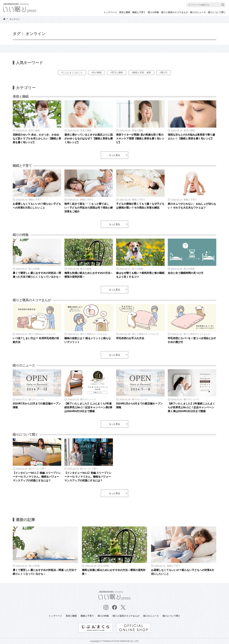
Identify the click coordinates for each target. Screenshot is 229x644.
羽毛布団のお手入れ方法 (130, 338)
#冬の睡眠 (97, 72)
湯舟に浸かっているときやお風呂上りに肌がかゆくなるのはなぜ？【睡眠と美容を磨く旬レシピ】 (89, 139)
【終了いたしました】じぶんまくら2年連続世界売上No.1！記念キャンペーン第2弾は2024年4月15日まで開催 (88, 407)
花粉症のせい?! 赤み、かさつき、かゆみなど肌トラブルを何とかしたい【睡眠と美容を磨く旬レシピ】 (37, 139)
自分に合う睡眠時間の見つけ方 (186, 273)
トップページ (110, 12)
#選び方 (164, 72)
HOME (4, 19)
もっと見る (114, 155)
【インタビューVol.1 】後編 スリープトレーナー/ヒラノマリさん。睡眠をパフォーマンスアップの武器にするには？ (37, 477)
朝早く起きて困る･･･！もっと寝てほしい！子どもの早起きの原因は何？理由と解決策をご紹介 (89, 208)
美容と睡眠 (125, 12)
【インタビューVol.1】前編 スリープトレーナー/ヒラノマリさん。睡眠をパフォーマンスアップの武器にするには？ (88, 477)
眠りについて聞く (217, 12)
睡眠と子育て (139, 12)
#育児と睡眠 (117, 72)
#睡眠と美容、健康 (141, 72)
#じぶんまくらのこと (72, 72)
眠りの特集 (153, 12)
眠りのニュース (198, 12)
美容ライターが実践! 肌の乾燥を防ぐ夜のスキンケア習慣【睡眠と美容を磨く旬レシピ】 (140, 139)
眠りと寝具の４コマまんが (175, 12)
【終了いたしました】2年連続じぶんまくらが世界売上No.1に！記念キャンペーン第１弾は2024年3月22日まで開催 (191, 407)
